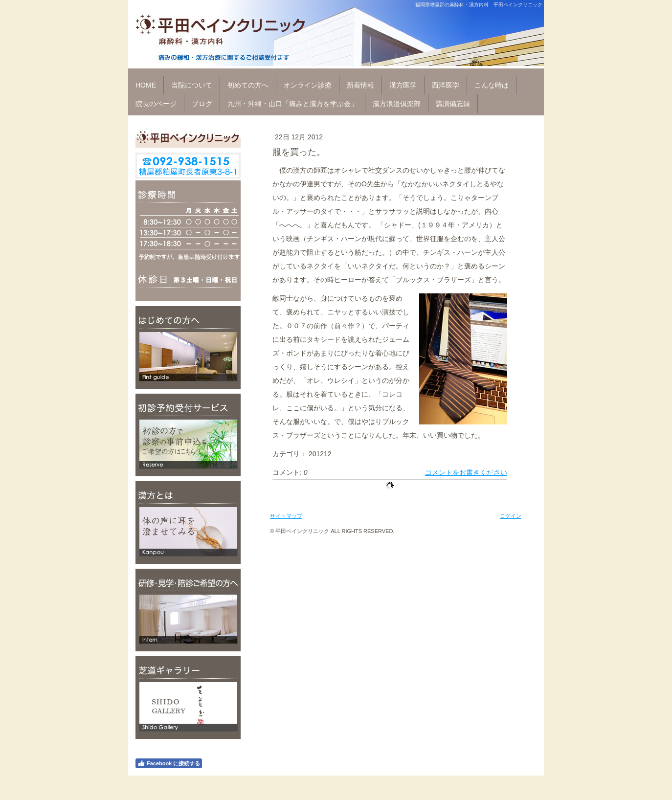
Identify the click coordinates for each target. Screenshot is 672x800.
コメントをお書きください (466, 472)
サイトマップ (286, 516)
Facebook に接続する (169, 763)
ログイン (511, 516)
